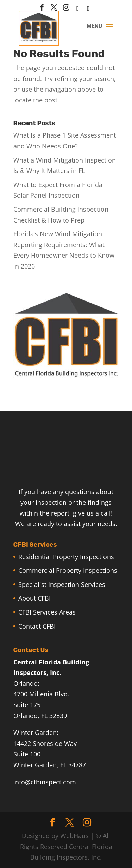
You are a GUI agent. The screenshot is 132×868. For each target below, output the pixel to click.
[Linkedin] (88, 10)
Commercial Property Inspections (68, 570)
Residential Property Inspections (66, 557)
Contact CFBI (37, 626)
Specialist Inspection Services (62, 584)
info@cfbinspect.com (45, 782)
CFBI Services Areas (47, 612)
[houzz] (78, 10)
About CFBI (34, 598)
